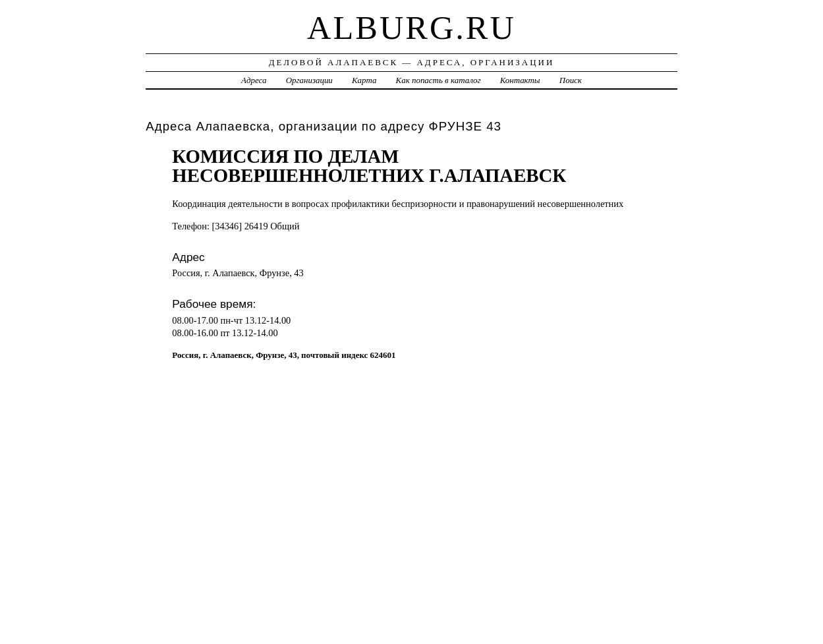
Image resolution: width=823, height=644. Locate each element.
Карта (364, 80)
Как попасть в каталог (439, 80)
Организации (309, 80)
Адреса (254, 80)
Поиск (571, 80)
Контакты (520, 80)
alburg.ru (412, 28)
